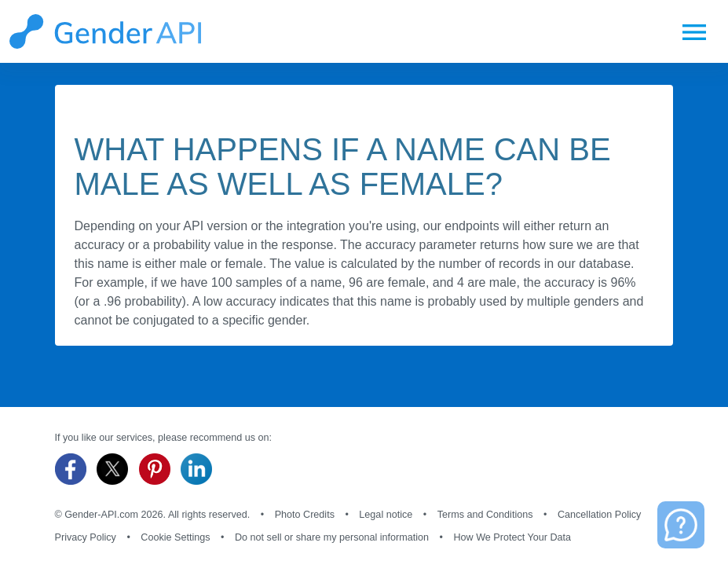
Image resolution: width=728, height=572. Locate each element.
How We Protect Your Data (513, 537)
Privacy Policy (86, 537)
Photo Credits (305, 515)
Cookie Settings (175, 537)
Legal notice (386, 515)
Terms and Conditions (485, 515)
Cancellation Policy (599, 515)
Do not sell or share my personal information (332, 537)
